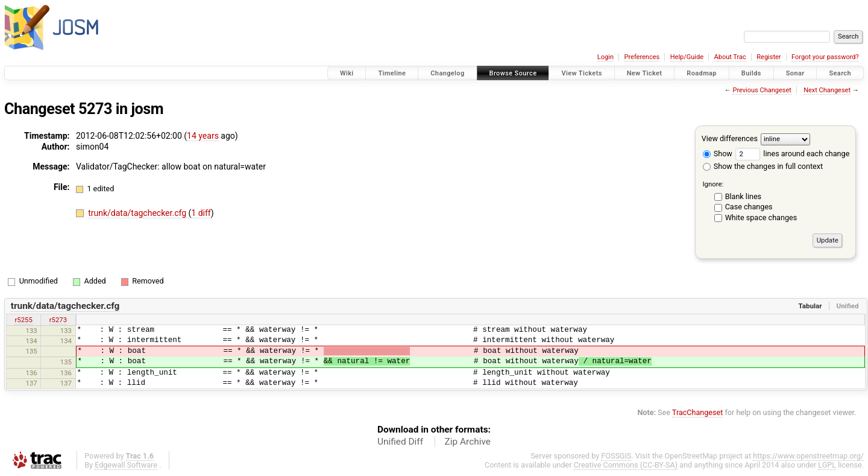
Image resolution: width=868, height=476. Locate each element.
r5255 (23, 320)
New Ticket (645, 73)
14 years (203, 136)
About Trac (730, 57)
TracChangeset (698, 412)
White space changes (761, 217)
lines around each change (792, 154)
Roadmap (702, 73)
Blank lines (743, 196)
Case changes (749, 207)
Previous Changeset (762, 90)
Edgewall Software (126, 465)
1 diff (201, 213)
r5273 (58, 320)
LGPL (827, 465)
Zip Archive (468, 442)
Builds (751, 73)
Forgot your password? (825, 57)
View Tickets (581, 73)
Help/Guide (687, 57)
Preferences (642, 57)
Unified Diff (400, 442)
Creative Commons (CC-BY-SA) (626, 465)
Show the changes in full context (763, 166)
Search (840, 73)
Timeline (392, 73)
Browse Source (513, 73)
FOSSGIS (616, 456)
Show (718, 154)
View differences (730, 138)
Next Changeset (827, 90)
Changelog (447, 73)
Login (605, 57)
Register (769, 57)
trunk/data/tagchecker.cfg (138, 213)
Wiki (347, 73)
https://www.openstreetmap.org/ (808, 456)
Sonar (795, 73)
